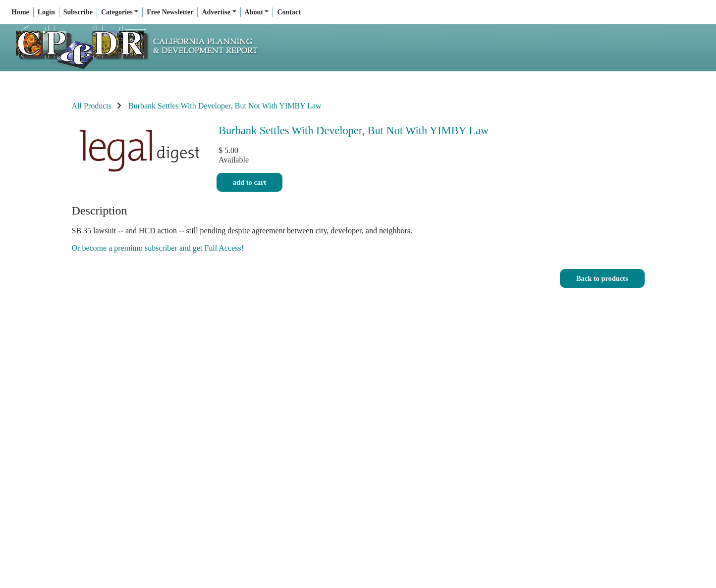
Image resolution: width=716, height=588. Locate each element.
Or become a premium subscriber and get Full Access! (158, 248)
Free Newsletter (170, 12)
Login (46, 12)
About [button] (254, 12)
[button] (602, 279)
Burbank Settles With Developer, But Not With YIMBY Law (225, 106)
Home (20, 12)
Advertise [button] (216, 12)
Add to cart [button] (249, 183)
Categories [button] (117, 12)
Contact (289, 12)
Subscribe (78, 12)
